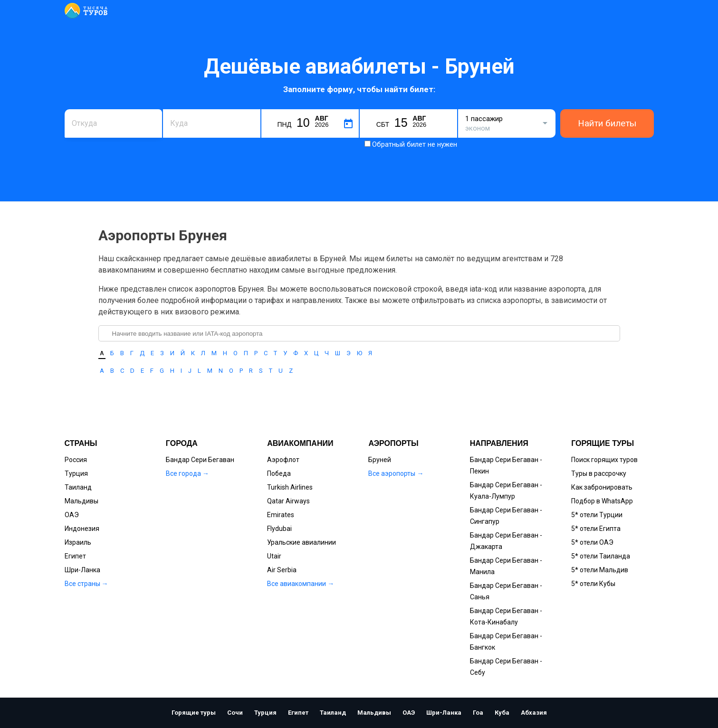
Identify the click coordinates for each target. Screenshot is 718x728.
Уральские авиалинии (302, 542)
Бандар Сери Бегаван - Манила (506, 566)
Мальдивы (81, 501)
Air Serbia (282, 570)
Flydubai (279, 529)
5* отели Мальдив (600, 570)
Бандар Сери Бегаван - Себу (506, 667)
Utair (274, 556)
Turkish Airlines (290, 487)
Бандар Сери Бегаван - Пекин (506, 465)
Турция (76, 473)
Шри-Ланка (82, 570)
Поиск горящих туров (604, 460)
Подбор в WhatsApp (602, 501)
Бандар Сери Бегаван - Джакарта (506, 541)
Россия (76, 460)
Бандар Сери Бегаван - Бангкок (506, 642)
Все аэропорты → (396, 473)
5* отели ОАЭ (592, 542)
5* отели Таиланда (601, 556)
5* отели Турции (597, 515)
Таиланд (78, 487)
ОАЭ (72, 515)
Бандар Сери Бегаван (200, 460)
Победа (279, 473)
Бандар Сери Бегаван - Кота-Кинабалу (506, 616)
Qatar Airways (288, 501)
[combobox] (113, 123)
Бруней (380, 460)
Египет (75, 556)
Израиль (78, 542)
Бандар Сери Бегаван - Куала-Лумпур (506, 491)
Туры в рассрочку (599, 473)
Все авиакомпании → (301, 584)
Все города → (187, 473)
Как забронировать (602, 487)
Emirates (281, 515)
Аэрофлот (283, 460)
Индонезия (82, 529)
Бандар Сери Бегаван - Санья (506, 591)
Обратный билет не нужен (415, 144)
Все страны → (86, 584)
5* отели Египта (596, 529)
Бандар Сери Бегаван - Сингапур (506, 516)
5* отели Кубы (593, 584)
